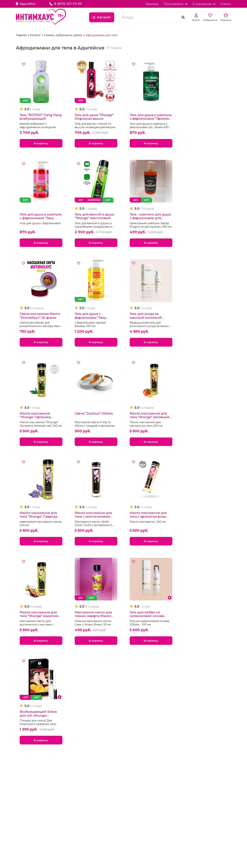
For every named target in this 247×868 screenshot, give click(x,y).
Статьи (226, 4)
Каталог (104, 17)
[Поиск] (183, 17)
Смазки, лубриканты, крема (63, 35)
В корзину (41, 144)
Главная (22, 35)
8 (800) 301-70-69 (66, 4)
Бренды (152, 4)
